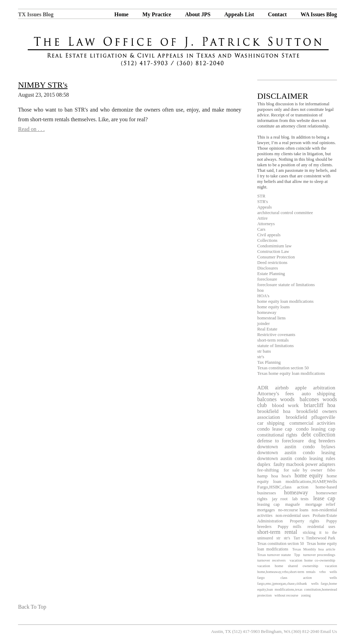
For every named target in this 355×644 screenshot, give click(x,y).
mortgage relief (320, 504)
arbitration (324, 387)
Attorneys (266, 224)
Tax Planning (269, 362)
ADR (263, 387)
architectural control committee (285, 213)
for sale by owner (303, 470)
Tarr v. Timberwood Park (314, 538)
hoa (260, 290)
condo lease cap (275, 429)
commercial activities (312, 423)
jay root (280, 499)
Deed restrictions (272, 263)
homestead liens (271, 318)
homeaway (267, 312)
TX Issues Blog (36, 14)
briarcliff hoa (320, 405)
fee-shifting (268, 470)
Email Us (329, 632)
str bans (264, 351)
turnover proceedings (319, 555)
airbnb (282, 387)
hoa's (286, 476)
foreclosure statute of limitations (286, 285)
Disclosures (268, 268)
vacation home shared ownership (288, 566)
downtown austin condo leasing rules (296, 458)
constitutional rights (277, 435)
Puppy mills (289, 527)
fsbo (331, 470)
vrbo (323, 572)
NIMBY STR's (43, 85)
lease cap (324, 498)
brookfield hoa (274, 411)
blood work (285, 405)
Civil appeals (269, 235)
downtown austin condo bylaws (296, 447)
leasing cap (269, 504)
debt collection (318, 435)
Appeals (265, 207)
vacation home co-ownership (312, 560)
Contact (277, 14)
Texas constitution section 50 (283, 368)
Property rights (305, 521)
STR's (263, 202)
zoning (306, 595)
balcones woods (276, 399)
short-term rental (277, 532)
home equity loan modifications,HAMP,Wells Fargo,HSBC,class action (297, 481)
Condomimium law (274, 246)
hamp (262, 476)
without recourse (287, 595)
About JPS (198, 14)
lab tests (300, 499)
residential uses (321, 527)
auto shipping (318, 393)
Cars (261, 229)
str (278, 538)
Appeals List (239, 14)
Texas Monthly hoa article (314, 549)
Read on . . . (31, 129)
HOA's (263, 296)
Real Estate (267, 329)
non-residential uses (293, 515)
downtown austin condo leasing (296, 452)
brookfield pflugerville (310, 417)
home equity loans (274, 307)
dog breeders (322, 441)
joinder (263, 324)
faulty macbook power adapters (304, 464)
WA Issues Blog (319, 14)
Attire (262, 218)
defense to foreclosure (280, 441)
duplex (264, 464)
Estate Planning (271, 274)
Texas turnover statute (274, 555)
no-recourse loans (293, 510)
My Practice (157, 14)
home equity (309, 475)
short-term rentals (273, 340)
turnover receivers (271, 560)
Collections (267, 240)
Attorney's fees (276, 393)
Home (122, 14)
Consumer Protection (276, 257)
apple (301, 387)
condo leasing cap (316, 429)
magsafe (293, 504)
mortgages (266, 510)
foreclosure (267, 279)
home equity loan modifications (285, 301)
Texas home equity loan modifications (291, 373)
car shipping (271, 423)
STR (261, 196)
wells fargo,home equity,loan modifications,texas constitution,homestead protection (297, 589)
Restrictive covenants (276, 335)
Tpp (297, 555)
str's (261, 357)
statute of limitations (275, 346)
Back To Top (32, 607)
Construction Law (273, 252)
